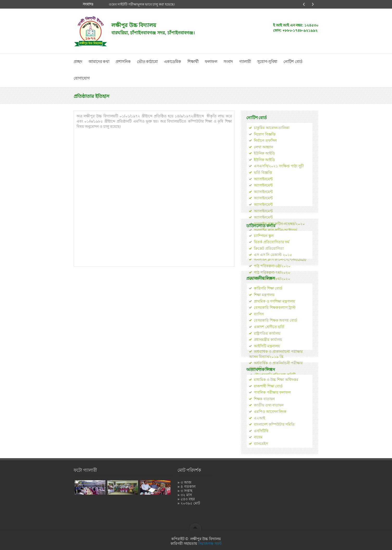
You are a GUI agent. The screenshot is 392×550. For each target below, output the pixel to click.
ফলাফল (211, 62)
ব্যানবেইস (261, 444)
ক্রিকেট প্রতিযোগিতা (269, 248)
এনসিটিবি (261, 431)
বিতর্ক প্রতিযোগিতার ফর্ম (272, 242)
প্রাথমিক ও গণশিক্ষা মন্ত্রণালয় (274, 301)
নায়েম (258, 437)
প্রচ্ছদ (78, 62)
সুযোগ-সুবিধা (267, 62)
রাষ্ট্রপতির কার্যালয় (267, 333)
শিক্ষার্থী (193, 62)
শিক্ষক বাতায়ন (264, 399)
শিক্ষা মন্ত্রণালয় (264, 295)
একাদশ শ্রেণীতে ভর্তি (269, 327)
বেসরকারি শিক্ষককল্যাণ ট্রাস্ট (275, 308)
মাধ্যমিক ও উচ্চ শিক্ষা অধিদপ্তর (276, 380)
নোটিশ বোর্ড (293, 62)
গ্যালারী (245, 62)
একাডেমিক (173, 62)
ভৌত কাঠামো (147, 62)
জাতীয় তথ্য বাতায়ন (269, 405)
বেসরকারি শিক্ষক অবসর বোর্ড (276, 320)
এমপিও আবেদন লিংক (270, 412)
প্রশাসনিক (123, 62)
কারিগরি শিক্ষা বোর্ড (268, 288)
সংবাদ (228, 62)
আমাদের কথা (99, 62)
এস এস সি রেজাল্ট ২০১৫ (273, 255)
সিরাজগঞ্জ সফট (210, 543)
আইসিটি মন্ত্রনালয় (267, 346)
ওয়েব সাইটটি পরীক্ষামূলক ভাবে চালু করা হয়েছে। (142, 4)
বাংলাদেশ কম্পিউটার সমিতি (274, 424)
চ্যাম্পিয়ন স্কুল (264, 236)
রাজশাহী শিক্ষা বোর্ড (268, 386)
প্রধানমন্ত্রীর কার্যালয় (268, 340)
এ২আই (259, 418)
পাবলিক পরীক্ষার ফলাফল (272, 392)
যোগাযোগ (82, 78)
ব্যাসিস (259, 314)
